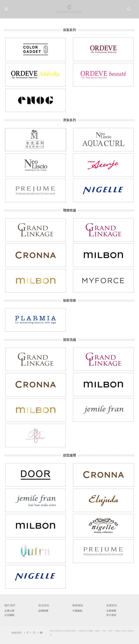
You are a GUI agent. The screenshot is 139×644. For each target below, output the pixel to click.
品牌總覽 (43, 611)
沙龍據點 (77, 611)
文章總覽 (111, 611)
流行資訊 (111, 615)
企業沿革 (9, 611)
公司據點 (9, 615)
